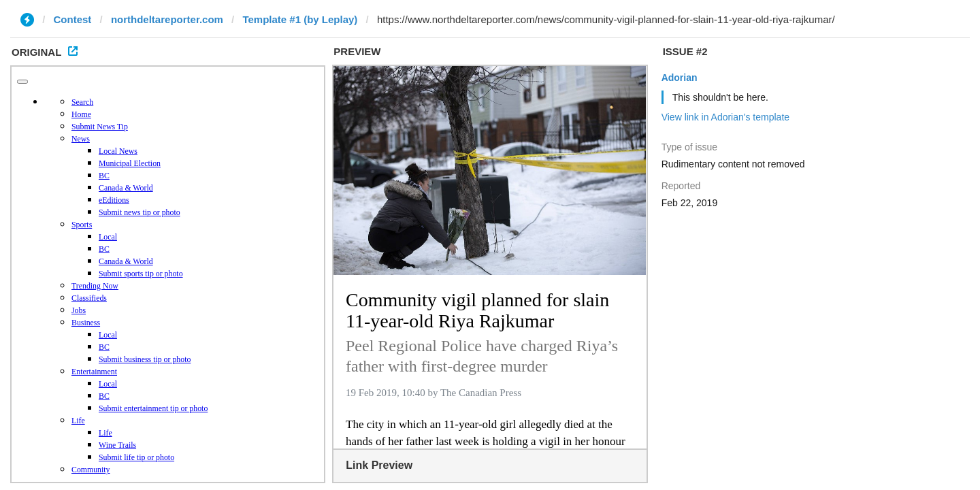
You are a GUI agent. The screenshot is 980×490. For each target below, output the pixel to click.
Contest (73, 19)
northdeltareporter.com (167, 19)
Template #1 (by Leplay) (300, 19)
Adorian (680, 78)
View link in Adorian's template (725, 117)
